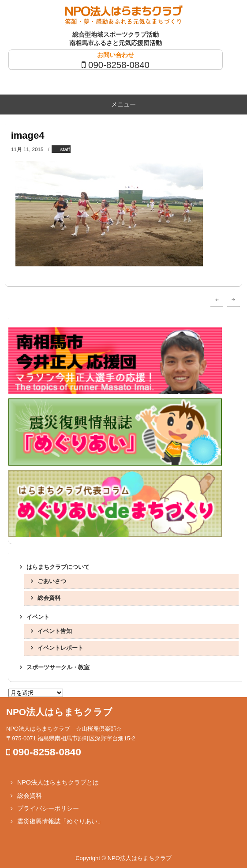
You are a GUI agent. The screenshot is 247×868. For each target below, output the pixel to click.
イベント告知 (55, 631)
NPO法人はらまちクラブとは (58, 782)
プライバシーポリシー (48, 808)
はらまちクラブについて (58, 567)
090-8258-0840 (119, 65)
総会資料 (49, 598)
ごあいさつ (52, 581)
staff (65, 149)
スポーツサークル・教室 (58, 667)
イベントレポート (60, 648)
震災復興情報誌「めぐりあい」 (60, 821)
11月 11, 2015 (27, 149)
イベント (38, 617)
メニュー (123, 104)
